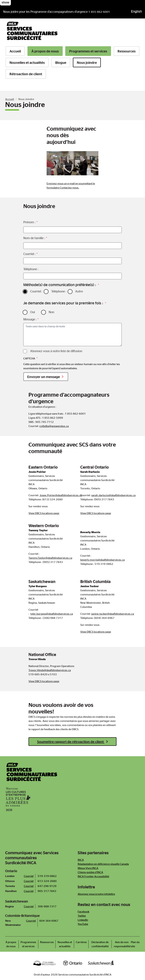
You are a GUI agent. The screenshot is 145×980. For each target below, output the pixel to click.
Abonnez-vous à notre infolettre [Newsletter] (96, 894)
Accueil (15, 51)
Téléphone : (31, 269)
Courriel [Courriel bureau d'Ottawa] (29, 881)
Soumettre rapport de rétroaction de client (71, 742)
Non (51, 312)
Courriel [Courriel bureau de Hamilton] (29, 891)
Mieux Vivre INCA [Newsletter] (88, 868)
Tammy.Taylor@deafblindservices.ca (50, 558)
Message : (30, 319)
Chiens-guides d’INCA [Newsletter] (90, 872)
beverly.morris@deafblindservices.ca (102, 560)
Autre (79, 291)
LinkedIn (83, 920)
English (136, 11)
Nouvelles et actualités (27, 62)
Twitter (82, 916)
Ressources (127, 51)
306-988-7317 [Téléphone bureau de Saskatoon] (47, 906)
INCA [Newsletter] (81, 860)
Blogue (61, 62)
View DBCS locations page (44, 513)
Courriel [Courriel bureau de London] (29, 876)
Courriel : (29, 254)
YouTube (83, 924)
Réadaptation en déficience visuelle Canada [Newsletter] (103, 864)
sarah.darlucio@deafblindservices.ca (113, 495)
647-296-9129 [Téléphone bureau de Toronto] (47, 886)
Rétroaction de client (26, 74)
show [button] (5, 2)
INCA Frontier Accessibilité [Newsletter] (93, 876)
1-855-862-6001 (99, 12)
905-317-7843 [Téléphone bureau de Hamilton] (47, 891)
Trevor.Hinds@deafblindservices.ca (50, 670)
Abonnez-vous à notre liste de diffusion (56, 351)
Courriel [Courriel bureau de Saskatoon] (29, 906)
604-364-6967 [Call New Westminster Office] (49, 921)
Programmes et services (88, 51)
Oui (33, 312)
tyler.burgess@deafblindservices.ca (52, 614)
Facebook (83, 912)
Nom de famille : (34, 238)
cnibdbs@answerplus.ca (54, 426)
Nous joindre (87, 62)
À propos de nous (45, 51)
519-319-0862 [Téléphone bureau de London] (47, 876)
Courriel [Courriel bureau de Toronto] (29, 886)
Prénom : (29, 222)
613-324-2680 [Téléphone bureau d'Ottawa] (47, 881)
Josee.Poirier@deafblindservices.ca (61, 495)
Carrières (81, 942)
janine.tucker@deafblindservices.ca (113, 614)
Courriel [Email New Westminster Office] (31, 921)
